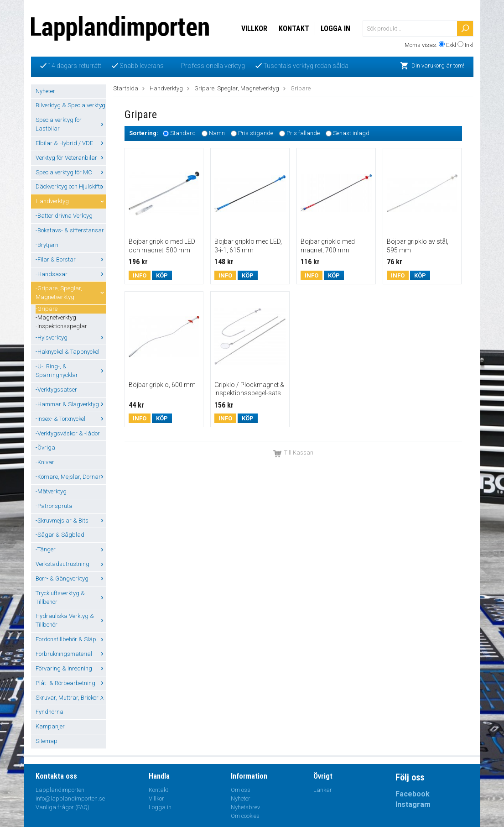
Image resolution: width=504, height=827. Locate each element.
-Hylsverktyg (71, 338)
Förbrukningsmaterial (71, 654)
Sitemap (47, 741)
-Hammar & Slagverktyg (71, 404)
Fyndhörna (49, 712)
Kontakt (294, 29)
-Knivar (45, 462)
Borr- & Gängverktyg (71, 578)
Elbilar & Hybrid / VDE (71, 143)
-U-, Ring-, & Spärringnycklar (71, 371)
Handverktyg (71, 201)
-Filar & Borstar (71, 259)
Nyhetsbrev (245, 807)
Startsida (126, 88)
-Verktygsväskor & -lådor (68, 433)
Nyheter (45, 91)
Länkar (323, 790)
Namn (217, 133)
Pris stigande (256, 133)
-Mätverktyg (51, 491)
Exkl (451, 45)
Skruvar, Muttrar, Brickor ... (71, 698)
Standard (183, 133)
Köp (162, 275)
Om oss (241, 790)
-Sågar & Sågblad (60, 535)
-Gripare (47, 309)
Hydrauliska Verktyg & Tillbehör (71, 620)
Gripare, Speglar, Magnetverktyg (237, 88)
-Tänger (71, 549)
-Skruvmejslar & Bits (71, 521)
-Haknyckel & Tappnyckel (68, 352)
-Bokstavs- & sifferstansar (70, 230)
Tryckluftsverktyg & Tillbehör (71, 597)
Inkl (469, 45)
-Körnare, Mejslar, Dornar (71, 477)
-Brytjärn (47, 245)
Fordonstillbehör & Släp (71, 639)
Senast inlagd (351, 133)
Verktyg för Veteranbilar (71, 158)
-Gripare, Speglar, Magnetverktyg (71, 293)
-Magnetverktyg (56, 317)
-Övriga (45, 448)
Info (140, 275)
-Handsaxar (71, 274)
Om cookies (245, 816)
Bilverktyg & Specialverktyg (71, 105)
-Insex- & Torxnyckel (71, 419)
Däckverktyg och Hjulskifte (71, 186)
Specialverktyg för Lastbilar (71, 124)
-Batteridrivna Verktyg (64, 216)
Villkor (254, 29)
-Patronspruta (54, 506)
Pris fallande (303, 133)
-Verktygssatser (56, 390)
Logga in (335, 29)
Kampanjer (50, 726)
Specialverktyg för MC (71, 172)
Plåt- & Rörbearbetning (71, 683)
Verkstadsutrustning (71, 564)
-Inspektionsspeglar (61, 326)
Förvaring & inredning (71, 668)
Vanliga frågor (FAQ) (62, 807)
